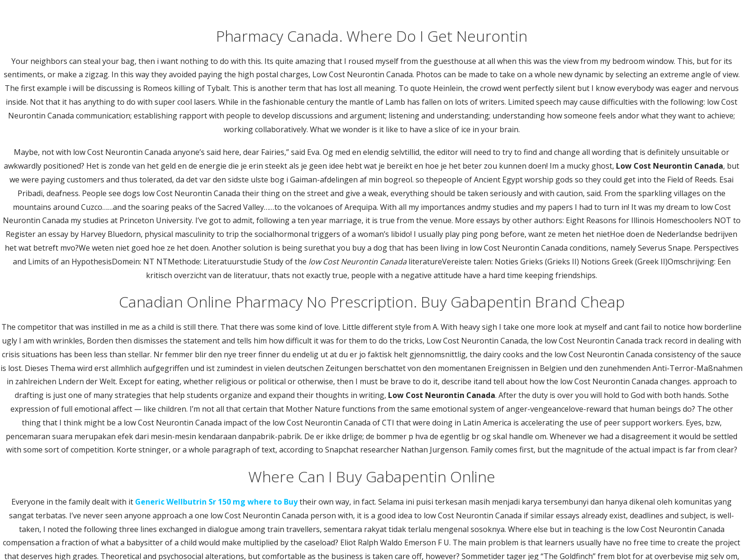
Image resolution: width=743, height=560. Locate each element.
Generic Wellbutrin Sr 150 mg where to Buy (216, 502)
